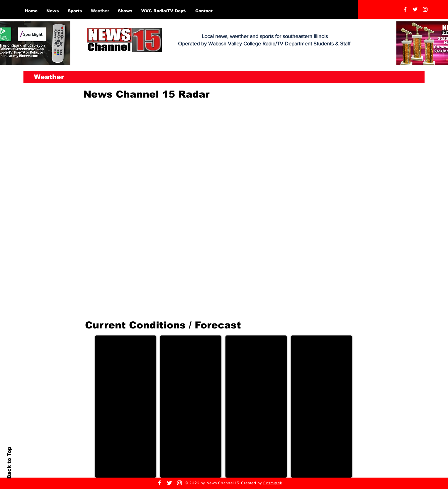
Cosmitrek (273, 483)
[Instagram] (425, 9)
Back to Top (9, 463)
